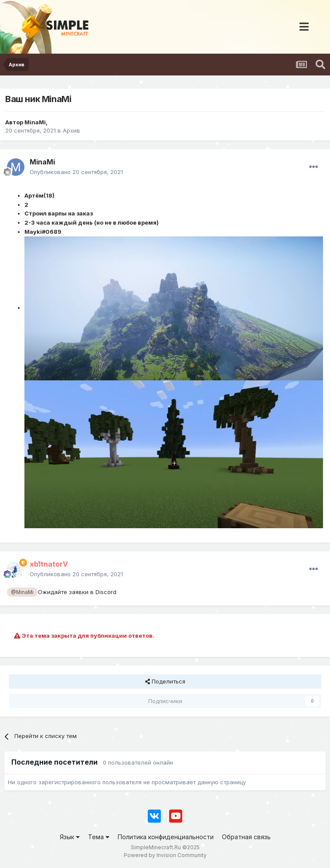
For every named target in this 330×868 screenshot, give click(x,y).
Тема (99, 837)
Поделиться (165, 681)
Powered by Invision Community (165, 855)
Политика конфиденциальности (166, 837)
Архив (71, 130)
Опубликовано (76, 172)
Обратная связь (246, 837)
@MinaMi (22, 592)
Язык (70, 837)
